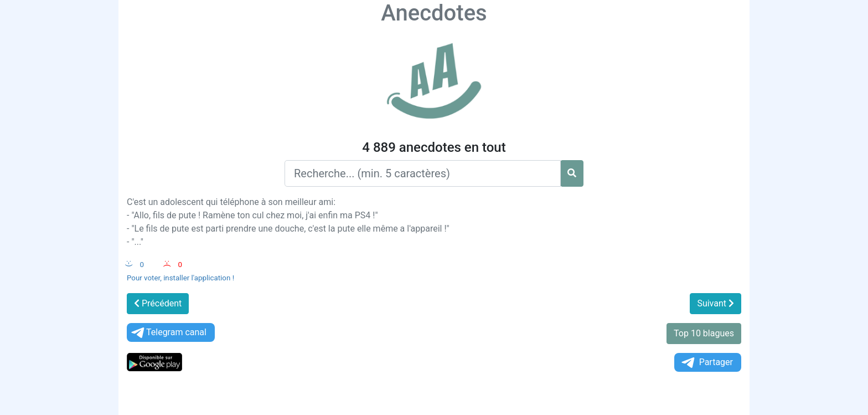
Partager (706, 363)
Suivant (715, 303)
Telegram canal (168, 333)
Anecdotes (434, 13)
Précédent (158, 303)
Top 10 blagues (704, 333)
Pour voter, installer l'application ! (180, 278)
